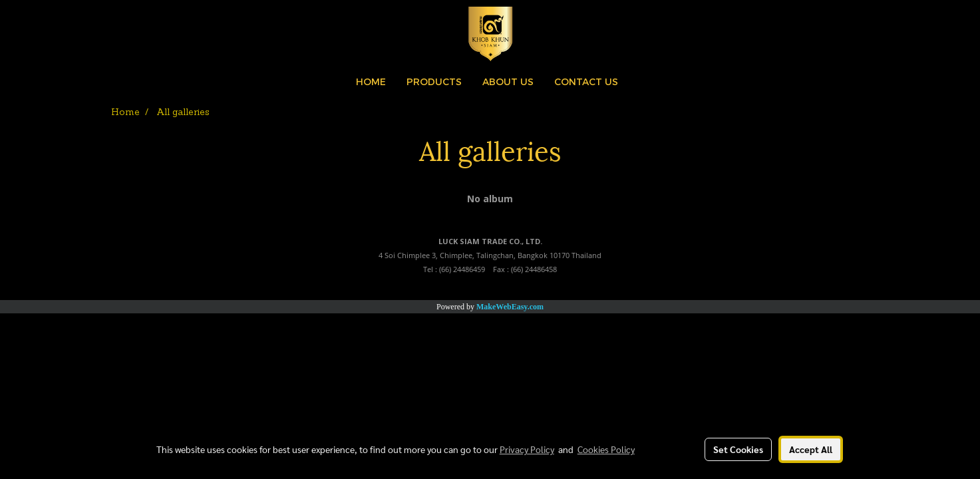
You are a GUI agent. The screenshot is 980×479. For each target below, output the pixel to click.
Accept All (811, 449)
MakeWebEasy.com (510, 307)
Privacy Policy (527, 449)
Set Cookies (738, 449)
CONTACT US (586, 81)
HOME (371, 81)
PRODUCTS (434, 81)
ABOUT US (508, 81)
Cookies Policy (606, 449)
